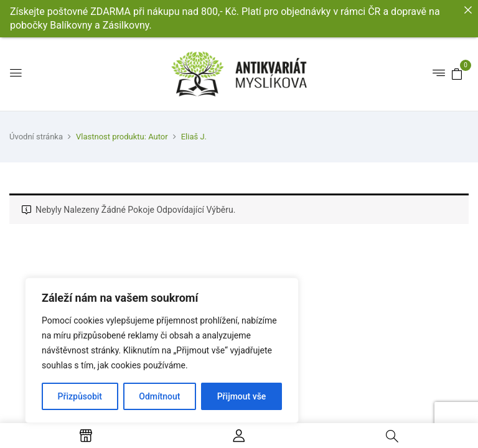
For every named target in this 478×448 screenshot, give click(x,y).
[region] (162, 350)
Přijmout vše (242, 396)
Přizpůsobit (80, 396)
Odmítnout (159, 396)
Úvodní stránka (36, 137)
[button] (457, 73)
